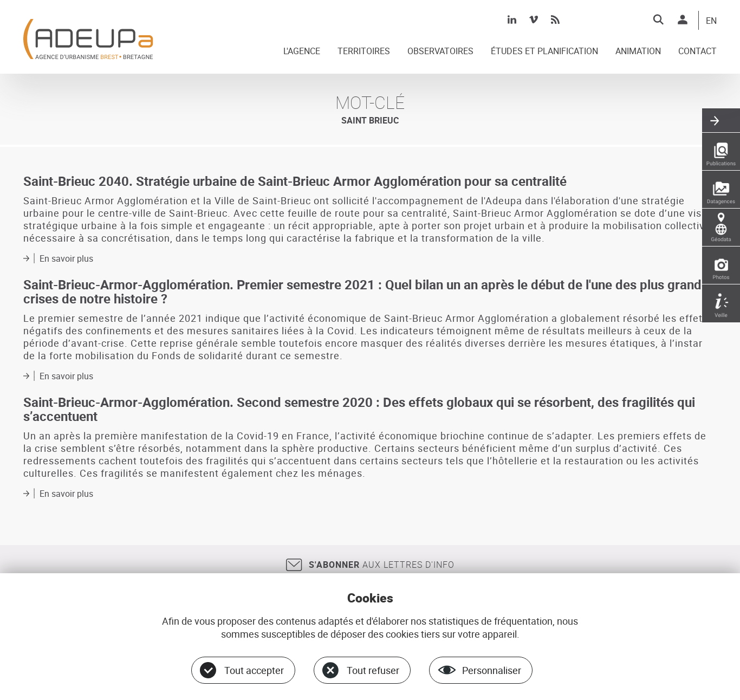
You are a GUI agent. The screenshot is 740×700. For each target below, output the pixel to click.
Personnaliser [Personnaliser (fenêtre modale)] (492, 670)
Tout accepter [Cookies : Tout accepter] (254, 670)
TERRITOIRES (364, 51)
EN (711, 21)
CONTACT (697, 51)
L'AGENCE (302, 51)
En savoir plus (66, 258)
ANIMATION (638, 51)
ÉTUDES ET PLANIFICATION (544, 51)
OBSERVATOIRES (440, 51)
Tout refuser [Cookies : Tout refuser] (373, 670)
